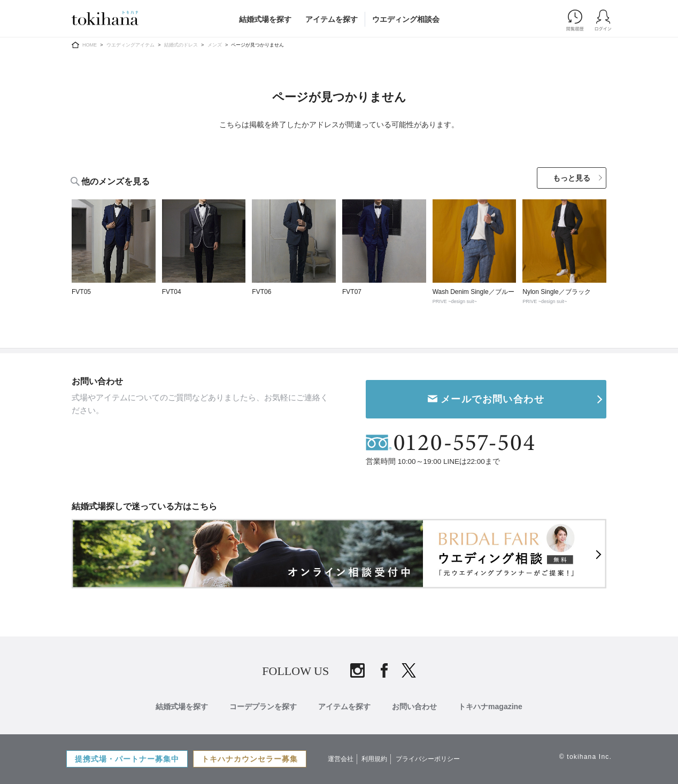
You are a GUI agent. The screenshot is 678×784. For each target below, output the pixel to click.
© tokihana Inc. (585, 757)
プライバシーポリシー (428, 759)
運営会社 (341, 759)
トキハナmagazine (490, 707)
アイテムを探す (332, 19)
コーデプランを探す (263, 707)
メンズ (215, 45)
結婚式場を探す (265, 19)
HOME (90, 45)
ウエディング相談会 (406, 19)
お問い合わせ (414, 707)
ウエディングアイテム (130, 45)
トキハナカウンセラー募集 (250, 759)
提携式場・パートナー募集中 (127, 759)
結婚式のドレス (181, 45)
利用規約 (374, 759)
